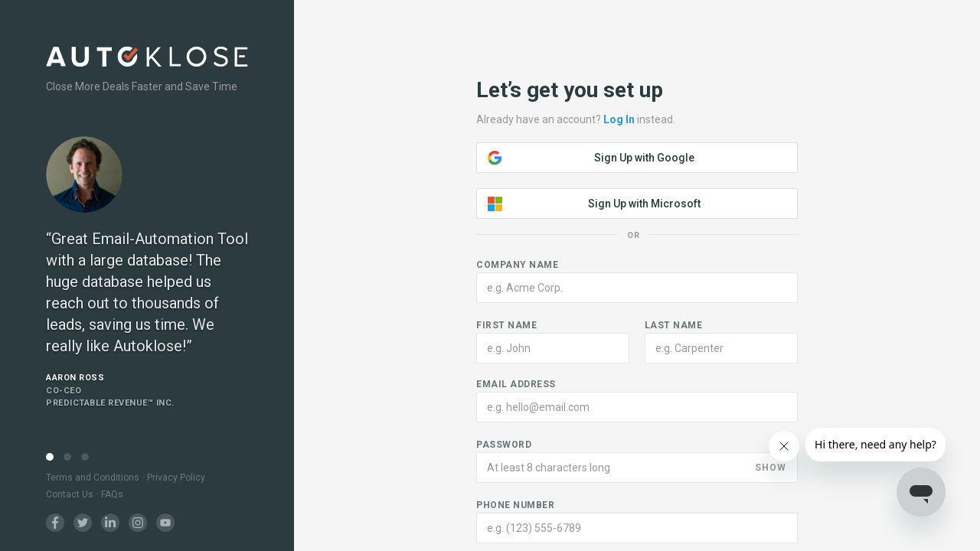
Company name (517, 265)
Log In (619, 119)
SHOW (771, 468)
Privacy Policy (176, 478)
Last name (674, 325)
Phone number (515, 505)
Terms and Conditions (93, 478)
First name (506, 325)
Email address (516, 384)
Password (504, 445)
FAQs (112, 494)
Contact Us (70, 494)
